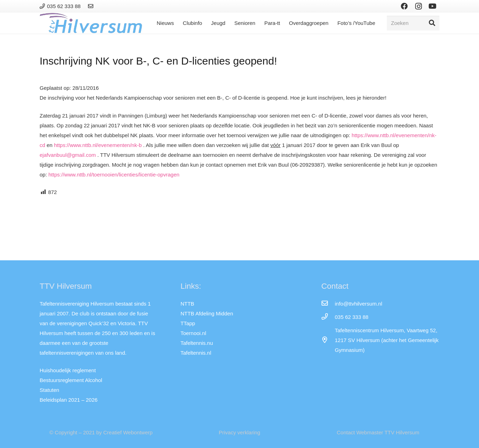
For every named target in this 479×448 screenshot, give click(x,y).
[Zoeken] (413, 23)
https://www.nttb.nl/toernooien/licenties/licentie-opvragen (114, 175)
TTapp (188, 323)
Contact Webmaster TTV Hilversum (378, 432)
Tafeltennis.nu (197, 343)
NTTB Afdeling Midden (207, 313)
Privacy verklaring (239, 432)
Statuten (49, 390)
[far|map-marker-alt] (328, 340)
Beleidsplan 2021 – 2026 (69, 400)
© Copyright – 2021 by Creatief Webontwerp (101, 432)
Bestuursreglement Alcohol (71, 380)
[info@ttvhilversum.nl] (328, 304)
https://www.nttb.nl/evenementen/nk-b (98, 145)
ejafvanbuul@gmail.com (68, 155)
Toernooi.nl (193, 333)
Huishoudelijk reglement (68, 370)
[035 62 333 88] (328, 317)
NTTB (187, 304)
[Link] (92, 6)
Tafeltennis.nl (196, 353)
